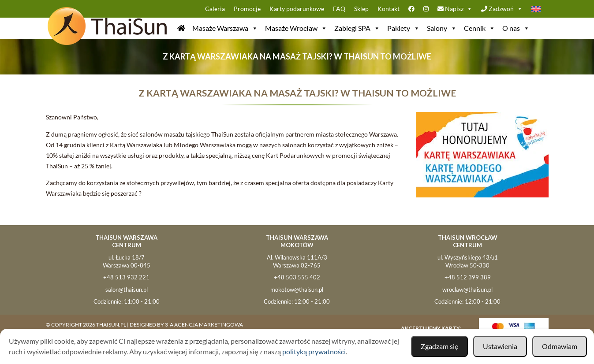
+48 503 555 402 (297, 277)
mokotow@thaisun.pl (297, 290)
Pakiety (403, 28)
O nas (516, 28)
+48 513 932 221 (126, 277)
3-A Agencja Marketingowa (204, 325)
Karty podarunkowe (297, 9)
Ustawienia (500, 346)
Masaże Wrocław (296, 28)
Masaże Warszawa (225, 28)
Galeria (215, 9)
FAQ (339, 9)
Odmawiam (560, 346)
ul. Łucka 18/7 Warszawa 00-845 (127, 261)
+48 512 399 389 (468, 277)
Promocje (247, 9)
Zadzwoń (502, 9)
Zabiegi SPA (357, 28)
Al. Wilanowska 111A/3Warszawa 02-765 (297, 261)
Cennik (480, 28)
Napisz (455, 9)
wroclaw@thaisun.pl (467, 290)
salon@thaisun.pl (127, 290)
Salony (442, 28)
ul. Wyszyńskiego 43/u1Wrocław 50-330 (468, 261)
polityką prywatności (314, 351)
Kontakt (389, 9)
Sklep (361, 9)
